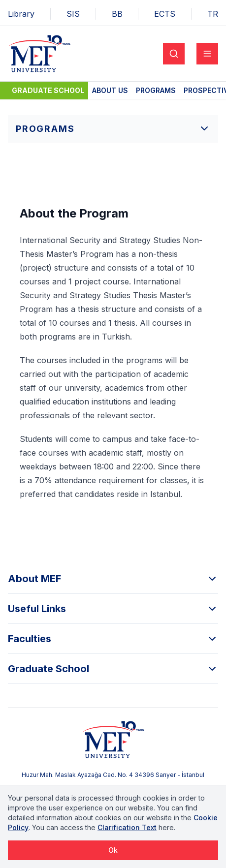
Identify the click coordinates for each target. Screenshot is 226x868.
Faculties (113, 639)
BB (117, 14)
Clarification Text (127, 827)
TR (213, 14)
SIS (73, 14)
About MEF (113, 579)
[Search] (174, 54)
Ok (113, 850)
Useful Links (113, 609)
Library (21, 14)
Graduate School (48, 90)
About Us (110, 90)
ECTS (165, 14)
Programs (156, 90)
